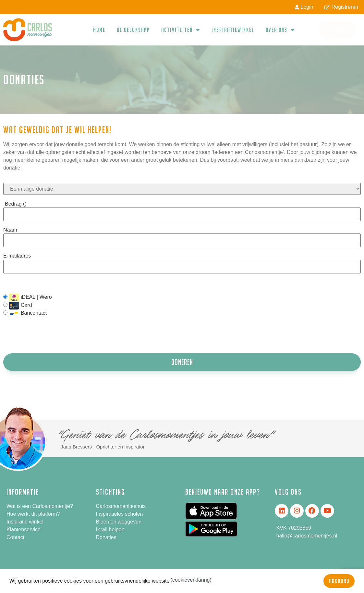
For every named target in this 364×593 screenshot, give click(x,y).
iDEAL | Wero (28, 297)
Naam (10, 230)
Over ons (280, 30)
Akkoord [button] (339, 581)
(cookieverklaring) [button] (191, 580)
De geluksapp (133, 30)
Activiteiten (181, 30)
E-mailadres (17, 256)
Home (99, 30)
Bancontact (25, 313)
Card (18, 306)
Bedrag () (16, 204)
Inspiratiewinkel (233, 30)
